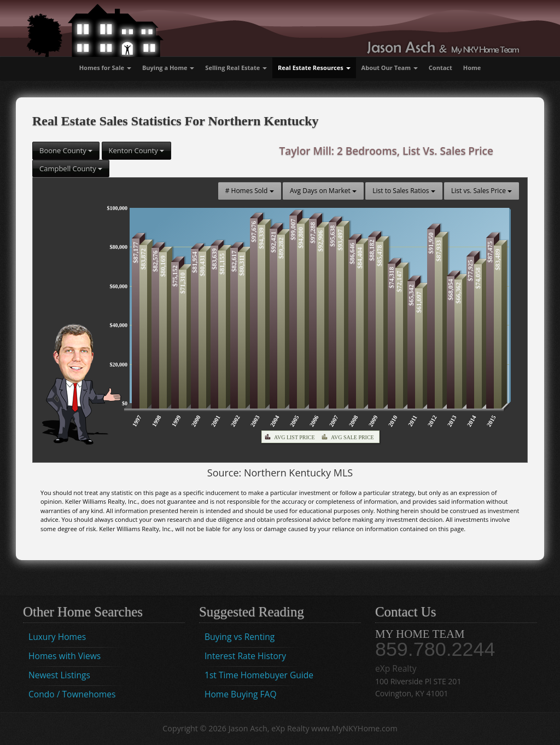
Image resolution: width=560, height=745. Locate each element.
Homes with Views (65, 656)
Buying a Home (168, 68)
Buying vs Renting (240, 637)
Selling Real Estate (236, 68)
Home (472, 68)
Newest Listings (59, 675)
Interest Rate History (245, 656)
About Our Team (390, 68)
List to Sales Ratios (404, 191)
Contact (441, 68)
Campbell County (71, 168)
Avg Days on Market (323, 191)
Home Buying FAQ (241, 694)
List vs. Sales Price (482, 191)
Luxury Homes (57, 637)
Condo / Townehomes (72, 694)
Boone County (66, 150)
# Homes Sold (250, 191)
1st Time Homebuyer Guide (259, 675)
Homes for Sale (105, 68)
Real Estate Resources (314, 68)
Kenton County (137, 150)
